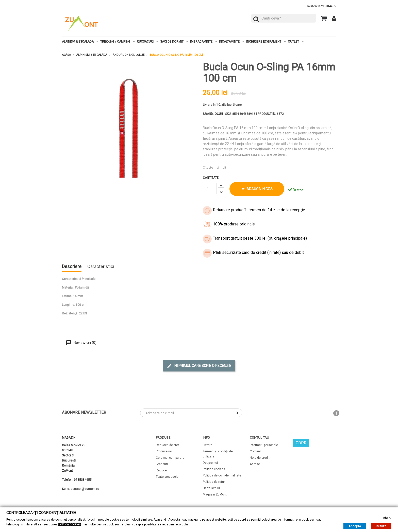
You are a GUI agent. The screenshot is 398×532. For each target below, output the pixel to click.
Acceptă (355, 526)
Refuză (381, 526)
